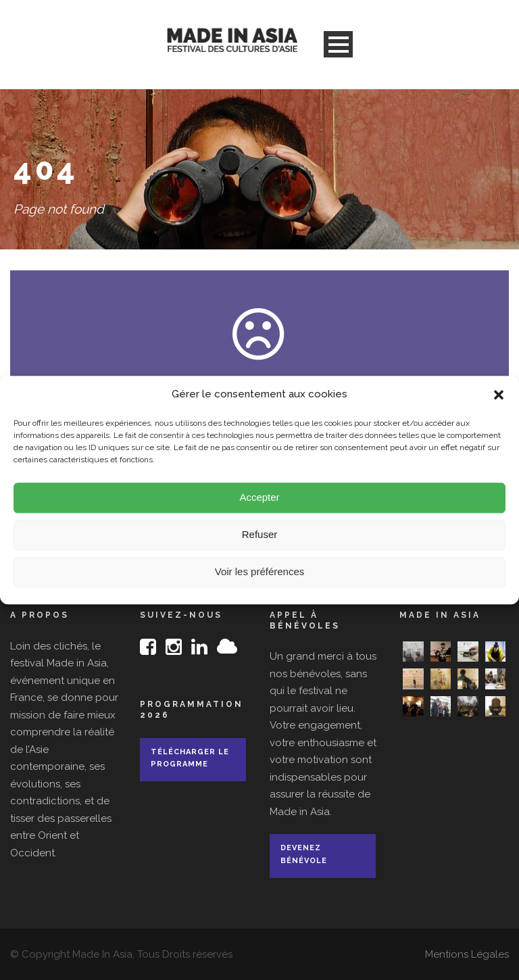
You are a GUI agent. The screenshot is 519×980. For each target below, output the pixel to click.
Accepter (259, 505)
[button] (499, 403)
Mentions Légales (467, 954)
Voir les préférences (260, 580)
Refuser (260, 542)
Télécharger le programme (190, 758)
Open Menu (338, 44)
